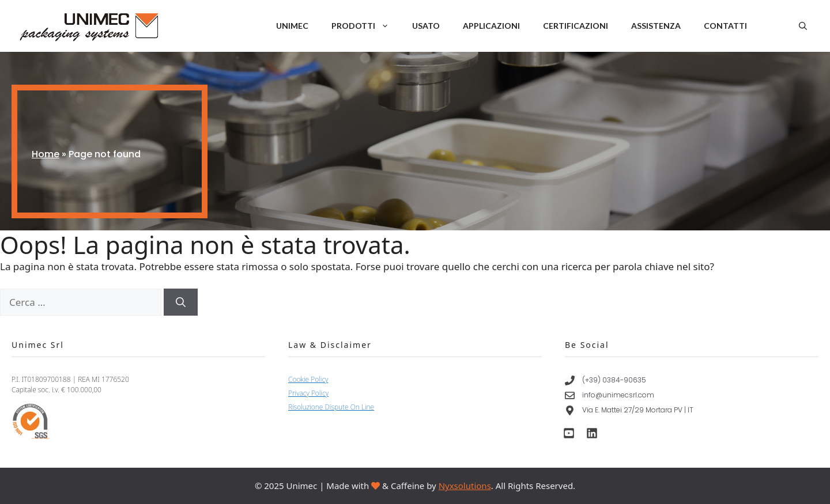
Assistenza (656, 26)
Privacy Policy (308, 393)
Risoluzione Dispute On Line (331, 407)
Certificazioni (576, 26)
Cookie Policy (308, 379)
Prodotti (366, 26)
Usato (426, 26)
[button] (803, 26)
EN (766, 26)
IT (780, 26)
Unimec (292, 26)
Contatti (725, 26)
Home (46, 154)
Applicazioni (491, 26)
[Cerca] (181, 302)
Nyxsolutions (465, 486)
